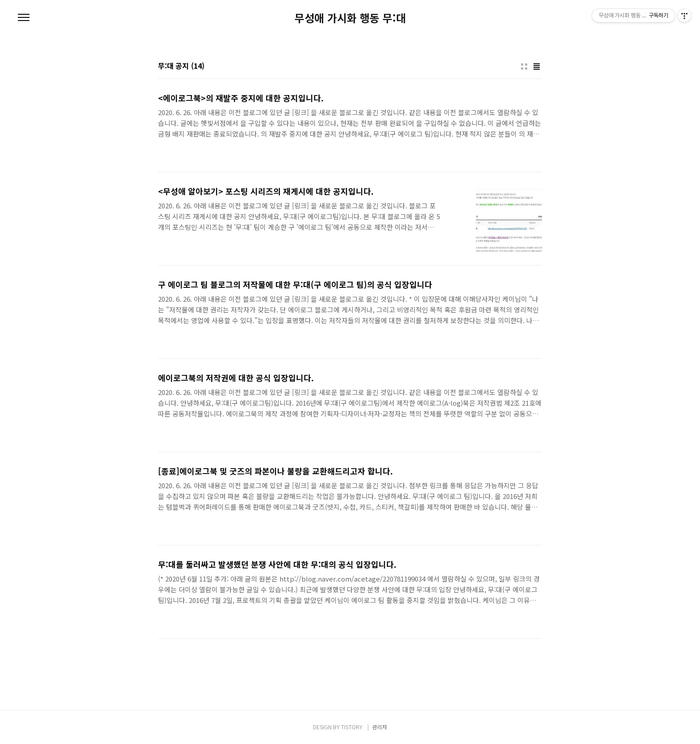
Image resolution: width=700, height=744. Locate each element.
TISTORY (352, 727)
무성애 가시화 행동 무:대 (350, 18)
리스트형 (537, 67)
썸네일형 (524, 67)
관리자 (380, 727)
